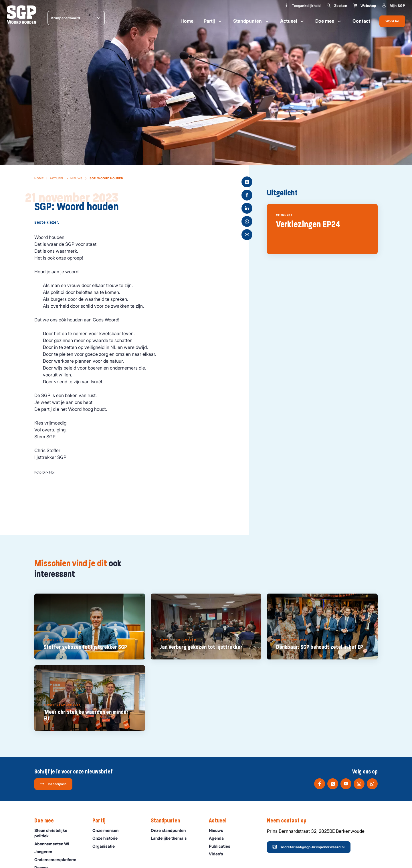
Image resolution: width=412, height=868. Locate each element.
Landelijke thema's (171, 838)
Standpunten (251, 21)
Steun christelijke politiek (59, 833)
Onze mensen (108, 830)
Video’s (219, 854)
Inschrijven (53, 784)
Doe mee (329, 21)
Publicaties (222, 846)
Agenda (219, 838)
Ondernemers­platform (58, 860)
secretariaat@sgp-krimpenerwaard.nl (308, 847)
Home (187, 21)
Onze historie (108, 838)
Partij (213, 21)
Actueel (293, 21)
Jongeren (46, 852)
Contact (361, 21)
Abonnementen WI (54, 844)
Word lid (392, 21)
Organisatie (106, 846)
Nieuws (77, 178)
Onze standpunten (171, 830)
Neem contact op (290, 821)
